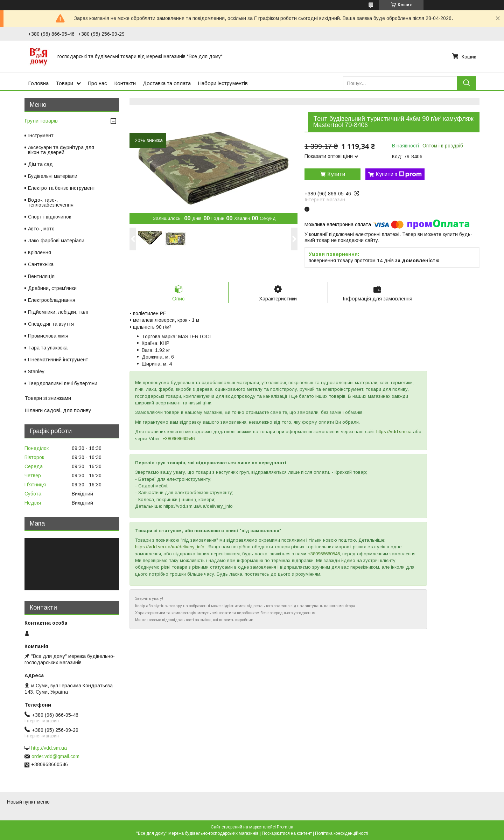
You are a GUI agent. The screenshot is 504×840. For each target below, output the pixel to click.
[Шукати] (466, 83)
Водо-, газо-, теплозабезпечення (51, 202)
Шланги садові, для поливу (58, 410)
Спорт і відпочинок (50, 217)
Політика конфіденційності (342, 833)
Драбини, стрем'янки (52, 288)
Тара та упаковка (48, 348)
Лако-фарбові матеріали (56, 241)
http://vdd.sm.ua (49, 748)
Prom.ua (285, 827)
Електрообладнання (52, 300)
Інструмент (41, 136)
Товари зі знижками (48, 398)
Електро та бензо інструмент (62, 188)
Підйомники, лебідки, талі (58, 312)
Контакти (125, 83)
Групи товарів (41, 121)
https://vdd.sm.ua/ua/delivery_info (170, 547)
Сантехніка (41, 264)
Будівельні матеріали (53, 176)
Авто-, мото (41, 229)
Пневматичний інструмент (58, 360)
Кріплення (40, 252)
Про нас (97, 83)
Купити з (399, 174)
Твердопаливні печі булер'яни (63, 383)
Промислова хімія (48, 336)
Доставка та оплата (167, 83)
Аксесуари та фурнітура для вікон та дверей (61, 150)
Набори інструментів (223, 83)
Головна (38, 83)
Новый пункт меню (28, 802)
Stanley (36, 372)
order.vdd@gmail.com (55, 756)
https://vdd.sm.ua (394, 432)
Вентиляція (41, 276)
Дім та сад (40, 164)
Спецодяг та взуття (51, 324)
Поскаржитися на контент (287, 833)
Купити (336, 174)
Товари (64, 83)
